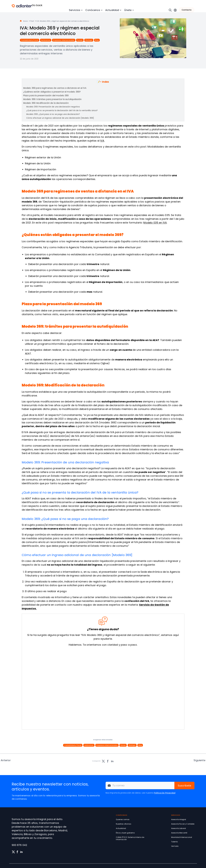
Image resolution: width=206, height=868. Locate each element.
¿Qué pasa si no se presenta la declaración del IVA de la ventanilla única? (62, 110)
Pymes (80, 40)
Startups (89, 40)
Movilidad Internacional (182, 837)
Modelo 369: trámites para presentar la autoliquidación (52, 99)
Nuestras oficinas (123, 824)
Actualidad (112, 10)
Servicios (75, 10)
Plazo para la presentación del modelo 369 (46, 95)
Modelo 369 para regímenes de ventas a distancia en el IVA (55, 88)
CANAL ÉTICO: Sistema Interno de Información (130, 838)
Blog (97, 40)
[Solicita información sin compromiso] (102, 689)
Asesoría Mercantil (179, 833)
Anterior (6, 760)
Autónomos (46, 40)
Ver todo (175, 846)
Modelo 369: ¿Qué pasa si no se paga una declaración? (53, 114)
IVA (102, 141)
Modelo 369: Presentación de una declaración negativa (53, 107)
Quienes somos (123, 819)
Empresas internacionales (64, 40)
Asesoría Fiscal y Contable (183, 824)
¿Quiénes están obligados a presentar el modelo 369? (52, 92)
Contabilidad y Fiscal (30, 40)
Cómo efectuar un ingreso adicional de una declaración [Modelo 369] (60, 118)
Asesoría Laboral (178, 828)
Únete (128, 10)
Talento (174, 842)
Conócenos (93, 10)
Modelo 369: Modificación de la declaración (46, 103)
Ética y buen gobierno (125, 833)
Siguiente (199, 760)
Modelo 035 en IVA (155, 223)
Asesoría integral (179, 819)
